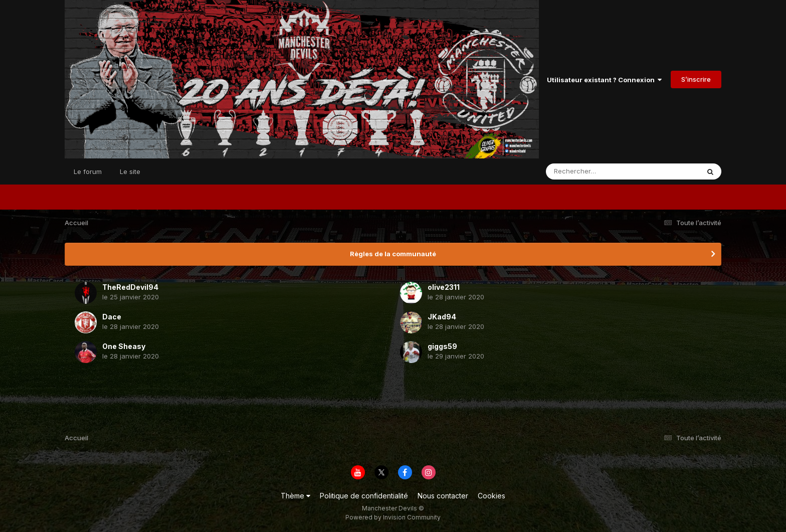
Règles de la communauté (393, 254)
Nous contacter (443, 496)
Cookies (492, 496)
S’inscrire (696, 79)
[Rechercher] (594, 171)
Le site (130, 171)
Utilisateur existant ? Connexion (604, 80)
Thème (296, 496)
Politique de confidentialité (364, 496)
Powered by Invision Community (393, 517)
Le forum (88, 171)
